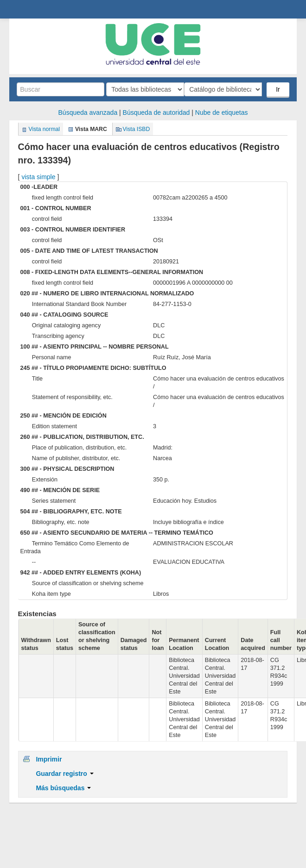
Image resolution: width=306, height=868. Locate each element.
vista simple (38, 177)
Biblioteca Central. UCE (19, 10)
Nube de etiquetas (222, 112)
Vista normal (44, 129)
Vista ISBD (137, 129)
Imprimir (49, 759)
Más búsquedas (63, 788)
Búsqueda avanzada (88, 112)
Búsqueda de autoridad (156, 112)
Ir (278, 89)
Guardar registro (64, 774)
